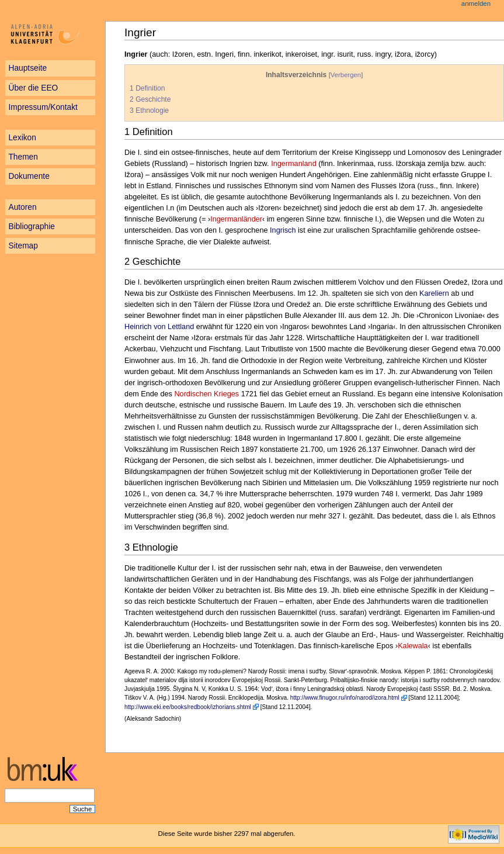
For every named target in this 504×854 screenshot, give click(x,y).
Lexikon (22, 138)
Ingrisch (283, 230)
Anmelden (476, 4)
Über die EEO (33, 88)
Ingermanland (294, 164)
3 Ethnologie (149, 110)
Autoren (22, 207)
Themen (23, 157)
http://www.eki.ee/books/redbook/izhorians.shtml (188, 707)
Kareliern (434, 293)
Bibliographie (32, 227)
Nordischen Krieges (206, 394)
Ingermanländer (236, 219)
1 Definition (147, 88)
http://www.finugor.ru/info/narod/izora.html (345, 698)
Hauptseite (27, 68)
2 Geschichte (150, 99)
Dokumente (29, 176)
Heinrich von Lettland (159, 327)
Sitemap (23, 246)
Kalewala (413, 646)
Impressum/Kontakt (43, 107)
